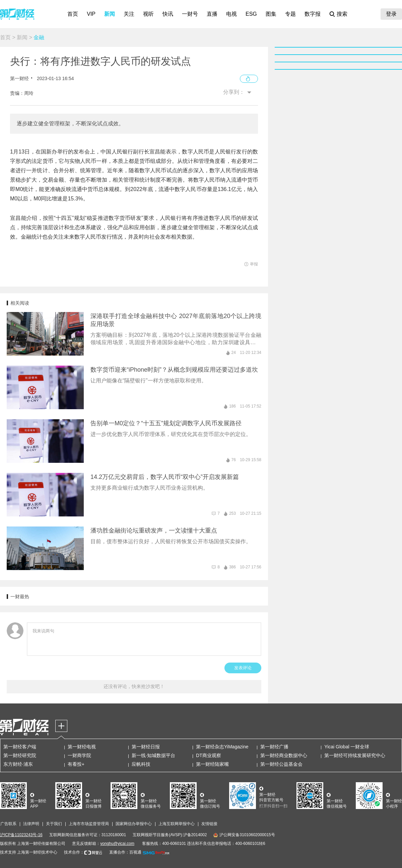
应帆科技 (141, 764)
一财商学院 (79, 755)
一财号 (190, 14)
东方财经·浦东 (18, 764)
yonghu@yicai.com (117, 844)
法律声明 (31, 824)
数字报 (313, 14)
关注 (129, 14)
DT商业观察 (209, 755)
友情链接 (209, 824)
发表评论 (243, 668)
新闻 (110, 14)
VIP (91, 14)
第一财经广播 (274, 747)
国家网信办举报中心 (134, 824)
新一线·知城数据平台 (153, 755)
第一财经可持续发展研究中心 (355, 755)
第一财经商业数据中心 (284, 755)
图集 (271, 14)
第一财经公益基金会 (281, 764)
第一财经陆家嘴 (212, 764)
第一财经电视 (82, 747)
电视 (231, 14)
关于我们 (54, 824)
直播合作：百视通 (125, 852)
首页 (73, 14)
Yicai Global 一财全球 (347, 747)
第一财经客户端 (20, 747)
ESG (251, 14)
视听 (148, 14)
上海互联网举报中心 (177, 824)
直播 (212, 14)
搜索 (342, 14)
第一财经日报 (146, 747)
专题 (290, 14)
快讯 (168, 14)
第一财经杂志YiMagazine (222, 747)
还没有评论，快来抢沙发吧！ (134, 686)
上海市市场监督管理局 (89, 824)
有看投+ (76, 764)
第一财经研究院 (20, 755)
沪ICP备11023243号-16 (21, 835)
